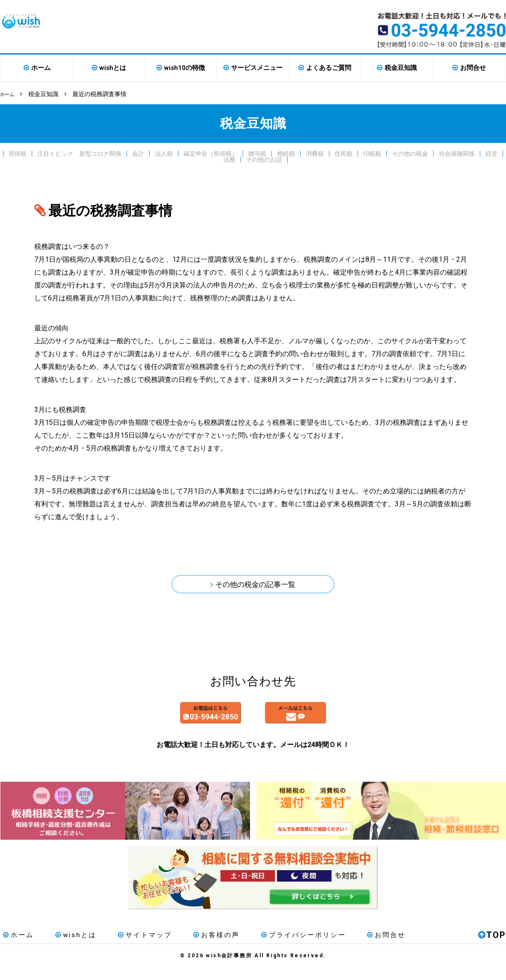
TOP (492, 947)
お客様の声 (194, 947)
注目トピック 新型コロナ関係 (79, 153)
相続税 (286, 153)
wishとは (113, 68)
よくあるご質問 (329, 68)
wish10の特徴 (185, 68)
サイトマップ (129, 947)
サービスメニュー (257, 68)
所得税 (18, 153)
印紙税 (372, 153)
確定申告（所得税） (211, 153)
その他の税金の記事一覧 (256, 586)
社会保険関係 (457, 153)
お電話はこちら (172, 722)
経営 (491, 153)
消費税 (315, 153)
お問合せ (473, 68)
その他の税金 (410, 153)
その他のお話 (264, 159)
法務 (229, 159)
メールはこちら (334, 722)
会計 (138, 153)
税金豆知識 (401, 68)
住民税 (343, 153)
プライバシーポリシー (275, 947)
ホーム (41, 68)
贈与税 (257, 153)
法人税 (164, 153)
